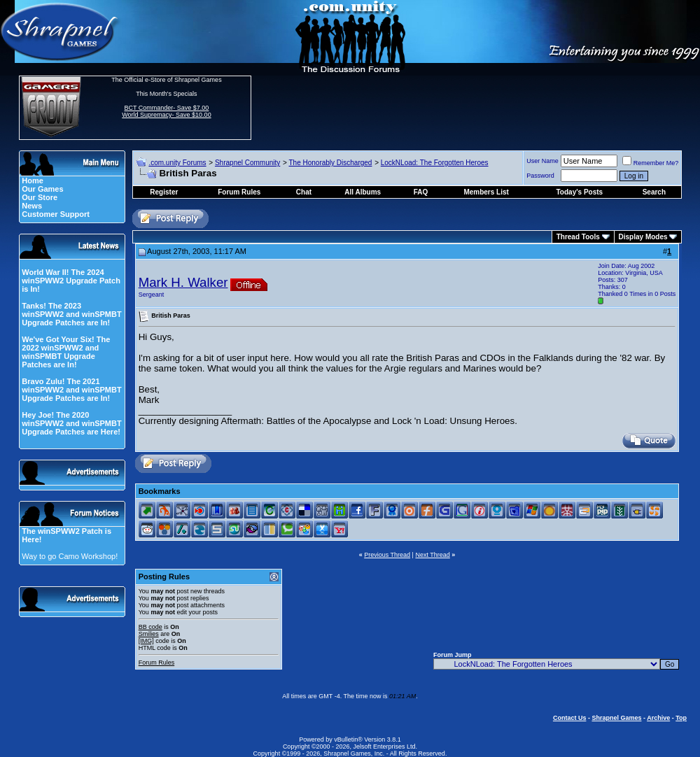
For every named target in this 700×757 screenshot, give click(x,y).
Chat (304, 192)
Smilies (149, 634)
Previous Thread (387, 555)
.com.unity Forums (177, 163)
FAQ (421, 192)
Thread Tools (578, 237)
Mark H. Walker (183, 282)
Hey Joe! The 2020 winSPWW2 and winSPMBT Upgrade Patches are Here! (71, 423)
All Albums (363, 192)
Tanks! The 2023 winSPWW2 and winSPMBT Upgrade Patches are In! (71, 314)
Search (654, 192)
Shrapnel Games (616, 718)
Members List (486, 192)
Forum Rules (157, 663)
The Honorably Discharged (330, 163)
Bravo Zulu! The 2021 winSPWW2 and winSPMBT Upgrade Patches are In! (71, 390)
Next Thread (432, 555)
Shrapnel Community (247, 163)
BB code (150, 627)
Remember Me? (651, 163)
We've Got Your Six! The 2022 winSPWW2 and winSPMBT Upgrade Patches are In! (66, 352)
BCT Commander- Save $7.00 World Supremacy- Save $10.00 (166, 111)
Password (540, 176)
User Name (542, 161)
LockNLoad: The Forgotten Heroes (435, 163)
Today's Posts (580, 192)
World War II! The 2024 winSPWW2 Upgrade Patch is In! (71, 281)
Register (164, 192)
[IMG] (146, 641)
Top (681, 718)
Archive (658, 718)
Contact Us (570, 718)
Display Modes (643, 237)
